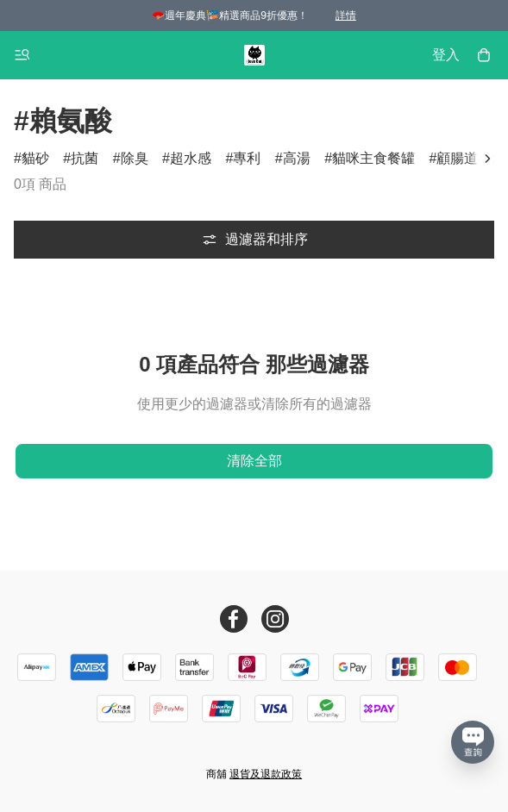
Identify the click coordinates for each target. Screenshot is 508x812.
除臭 (135, 158)
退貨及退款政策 (266, 774)
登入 (446, 55)
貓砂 (35, 158)
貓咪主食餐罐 (373, 158)
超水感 (191, 158)
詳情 (346, 16)
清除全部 (254, 461)
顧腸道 (457, 158)
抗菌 (85, 158)
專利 (247, 158)
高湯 (297, 158)
